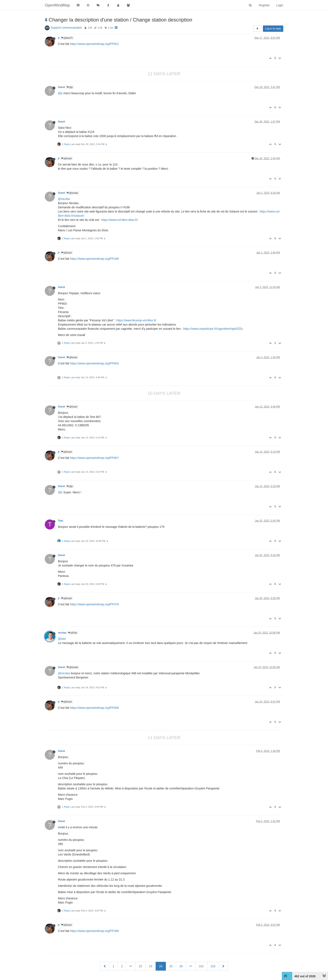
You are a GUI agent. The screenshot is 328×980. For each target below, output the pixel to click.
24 (161, 966)
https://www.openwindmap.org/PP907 (94, 458)
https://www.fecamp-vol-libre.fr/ (136, 320)
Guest (61, 87)
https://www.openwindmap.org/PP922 (94, 44)
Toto (61, 521)
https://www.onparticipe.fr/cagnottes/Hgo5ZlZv (213, 329)
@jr (70, 87)
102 (213, 966)
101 (201, 966)
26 (181, 966)
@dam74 (67, 38)
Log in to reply (273, 29)
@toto (62, 639)
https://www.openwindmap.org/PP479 (94, 604)
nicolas (62, 633)
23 (151, 966)
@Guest (67, 158)
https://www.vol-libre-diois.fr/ (120, 220)
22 (140, 966)
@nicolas (72, 193)
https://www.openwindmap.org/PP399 (94, 931)
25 (171, 966)
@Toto (73, 633)
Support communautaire (66, 28)
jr (59, 38)
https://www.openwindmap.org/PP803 (94, 363)
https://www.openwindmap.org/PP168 (94, 259)
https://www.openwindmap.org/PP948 (94, 708)
